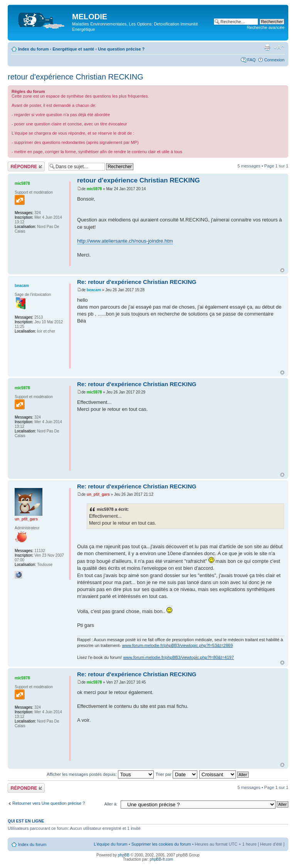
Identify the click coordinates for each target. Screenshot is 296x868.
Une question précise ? (121, 49)
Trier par (176, 774)
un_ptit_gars (98, 494)
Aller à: (111, 804)
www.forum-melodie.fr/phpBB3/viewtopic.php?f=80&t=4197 (178, 657)
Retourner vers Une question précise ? (49, 803)
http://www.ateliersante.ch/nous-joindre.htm (125, 241)
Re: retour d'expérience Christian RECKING (137, 282)
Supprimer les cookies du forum (161, 844)
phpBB (124, 855)
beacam (94, 290)
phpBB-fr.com (162, 859)
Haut (282, 270)
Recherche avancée (266, 27)
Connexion (274, 60)
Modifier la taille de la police (279, 47)
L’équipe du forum (110, 844)
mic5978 (94, 189)
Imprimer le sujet (267, 47)
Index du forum (33, 49)
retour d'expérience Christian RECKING (76, 77)
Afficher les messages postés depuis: (100, 774)
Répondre (26, 166)
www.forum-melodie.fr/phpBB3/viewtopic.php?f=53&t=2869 (177, 645)
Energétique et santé (73, 49)
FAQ (251, 60)
